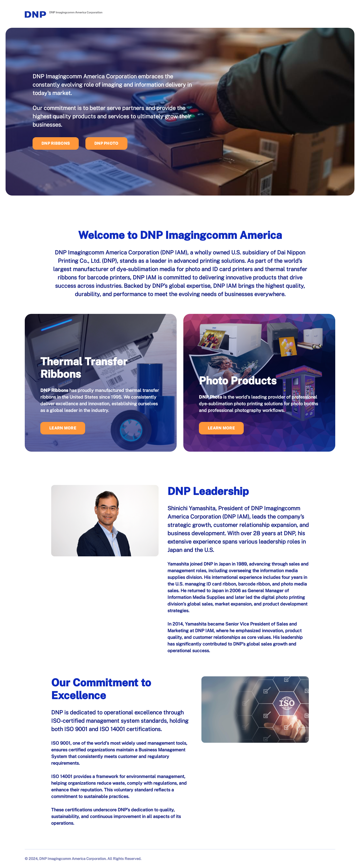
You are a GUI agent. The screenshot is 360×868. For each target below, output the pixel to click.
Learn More (63, 428)
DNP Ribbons (56, 143)
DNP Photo (106, 143)
